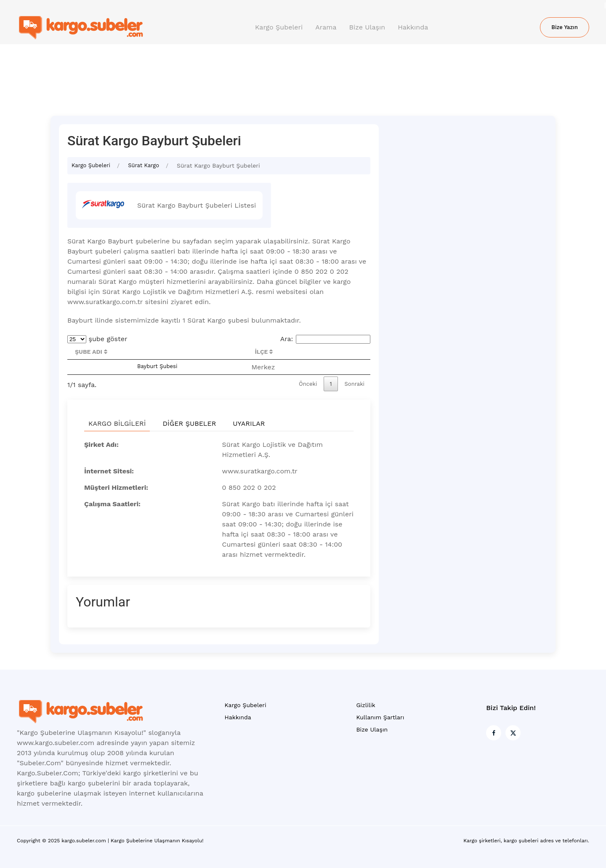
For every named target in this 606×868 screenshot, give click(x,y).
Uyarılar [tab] (249, 423)
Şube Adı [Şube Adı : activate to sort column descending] (91, 352)
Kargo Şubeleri (279, 27)
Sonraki (355, 384)
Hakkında (413, 27)
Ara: (325, 339)
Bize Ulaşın (367, 27)
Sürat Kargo (144, 165)
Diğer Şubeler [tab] (189, 423)
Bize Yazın (565, 27)
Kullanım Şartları (380, 717)
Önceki (308, 384)
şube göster (97, 339)
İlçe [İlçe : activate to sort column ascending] (264, 352)
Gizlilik (365, 705)
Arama (326, 27)
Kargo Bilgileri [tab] (117, 423)
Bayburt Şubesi (157, 366)
